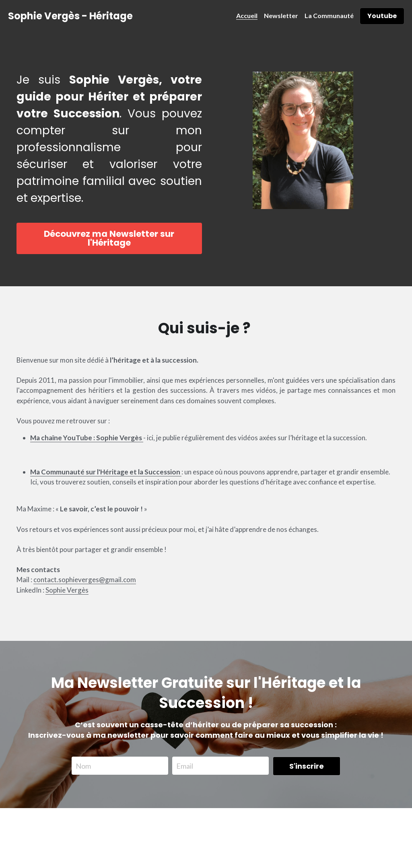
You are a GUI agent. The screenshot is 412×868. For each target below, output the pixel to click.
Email (185, 763)
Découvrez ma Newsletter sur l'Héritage (108, 242)
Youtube (382, 16)
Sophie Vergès (67, 601)
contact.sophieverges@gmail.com (85, 591)
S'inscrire (307, 764)
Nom (83, 763)
